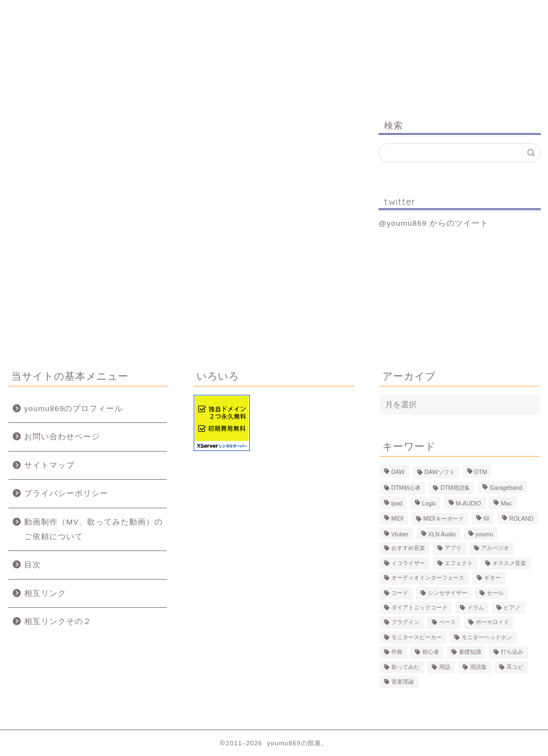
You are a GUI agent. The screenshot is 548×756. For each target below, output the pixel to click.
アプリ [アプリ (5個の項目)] (453, 548)
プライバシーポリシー (66, 493)
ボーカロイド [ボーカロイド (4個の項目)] (492, 623)
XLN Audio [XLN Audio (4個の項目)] (442, 534)
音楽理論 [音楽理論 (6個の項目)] (403, 682)
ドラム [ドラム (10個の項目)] (476, 607)
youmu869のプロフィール (74, 409)
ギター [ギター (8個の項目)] (492, 578)
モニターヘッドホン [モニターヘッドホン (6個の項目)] (487, 637)
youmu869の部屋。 (274, 61)
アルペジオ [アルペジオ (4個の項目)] (495, 548)
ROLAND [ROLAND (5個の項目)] (521, 519)
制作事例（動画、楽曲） (227, 18)
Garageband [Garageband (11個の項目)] (506, 488)
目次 (33, 565)
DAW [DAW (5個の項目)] (398, 472)
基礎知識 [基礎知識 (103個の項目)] (470, 652)
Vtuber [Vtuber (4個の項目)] (400, 534)
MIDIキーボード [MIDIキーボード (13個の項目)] (444, 519)
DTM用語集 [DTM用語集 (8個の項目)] (455, 488)
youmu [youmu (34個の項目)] (484, 534)
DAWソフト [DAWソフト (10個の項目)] (440, 472)
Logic (406, 14)
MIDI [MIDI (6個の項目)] (398, 519)
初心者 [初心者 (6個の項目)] (431, 652)
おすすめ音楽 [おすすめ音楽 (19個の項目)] (408, 548)
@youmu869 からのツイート (433, 223)
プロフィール (140, 14)
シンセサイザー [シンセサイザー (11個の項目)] (447, 593)
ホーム (54, 14)
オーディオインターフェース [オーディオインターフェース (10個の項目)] (428, 578)
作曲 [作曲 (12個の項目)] (397, 652)
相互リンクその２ (58, 621)
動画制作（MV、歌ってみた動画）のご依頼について (93, 529)
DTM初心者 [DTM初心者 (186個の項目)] (406, 488)
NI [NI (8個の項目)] (486, 519)
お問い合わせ (494, 14)
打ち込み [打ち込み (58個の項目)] (512, 652)
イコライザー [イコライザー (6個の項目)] (408, 563)
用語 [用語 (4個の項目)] (445, 667)
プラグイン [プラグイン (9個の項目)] (405, 623)
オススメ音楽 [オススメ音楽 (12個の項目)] (509, 563)
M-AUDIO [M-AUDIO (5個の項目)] (469, 504)
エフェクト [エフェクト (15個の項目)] (459, 563)
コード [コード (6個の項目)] (400, 593)
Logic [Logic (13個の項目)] (429, 504)
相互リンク (45, 593)
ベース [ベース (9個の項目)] (447, 623)
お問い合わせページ (62, 437)
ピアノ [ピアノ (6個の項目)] (512, 607)
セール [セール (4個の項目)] (495, 593)
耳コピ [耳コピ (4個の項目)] (515, 667)
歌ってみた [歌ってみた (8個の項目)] (405, 667)
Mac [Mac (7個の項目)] (506, 504)
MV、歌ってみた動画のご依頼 (316, 18)
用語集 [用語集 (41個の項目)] (478, 667)
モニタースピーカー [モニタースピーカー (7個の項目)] (417, 637)
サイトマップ (49, 465)
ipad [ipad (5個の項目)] (397, 504)
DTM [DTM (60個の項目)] (481, 472)
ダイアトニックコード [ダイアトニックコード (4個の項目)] (419, 607)
